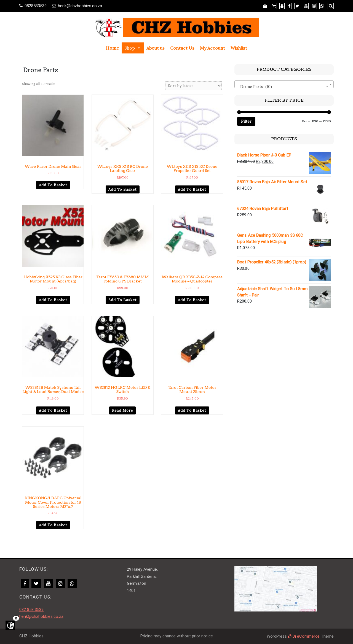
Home (112, 48)
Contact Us (182, 48)
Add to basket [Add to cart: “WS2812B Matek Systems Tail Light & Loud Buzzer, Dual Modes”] (53, 410)
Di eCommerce (304, 636)
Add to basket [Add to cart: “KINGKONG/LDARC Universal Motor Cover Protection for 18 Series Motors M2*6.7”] (53, 525)
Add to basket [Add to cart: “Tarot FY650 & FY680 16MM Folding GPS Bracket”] (123, 300)
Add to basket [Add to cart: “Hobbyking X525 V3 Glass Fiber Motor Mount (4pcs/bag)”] (53, 300)
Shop (133, 48)
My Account (212, 48)
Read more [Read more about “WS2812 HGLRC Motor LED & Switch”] (122, 410)
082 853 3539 (31, 610)
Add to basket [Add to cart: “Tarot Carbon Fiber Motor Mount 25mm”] (192, 410)
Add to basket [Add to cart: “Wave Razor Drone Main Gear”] (53, 185)
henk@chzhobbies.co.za (80, 6)
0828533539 (36, 6)
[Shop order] (193, 86)
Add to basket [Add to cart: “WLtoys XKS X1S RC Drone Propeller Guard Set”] (192, 189)
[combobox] (284, 84)
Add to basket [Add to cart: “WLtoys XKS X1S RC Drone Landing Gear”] (123, 189)
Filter (246, 121)
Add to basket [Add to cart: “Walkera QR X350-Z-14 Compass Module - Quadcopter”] (192, 300)
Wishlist (239, 48)
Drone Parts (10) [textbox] (282, 87)
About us (156, 48)
